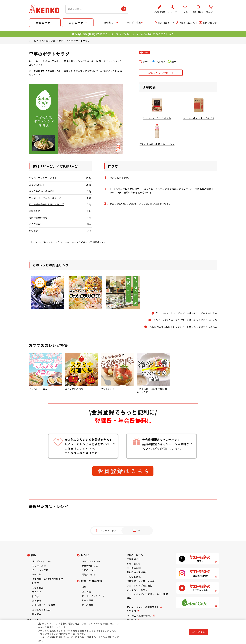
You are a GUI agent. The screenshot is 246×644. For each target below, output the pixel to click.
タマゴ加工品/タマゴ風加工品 (48, 579)
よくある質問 (134, 568)
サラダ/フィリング (42, 561)
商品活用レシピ (90, 566)
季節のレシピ (89, 570)
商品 (34, 555)
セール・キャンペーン (93, 596)
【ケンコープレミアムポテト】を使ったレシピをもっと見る (186, 313)
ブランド (37, 592)
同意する (198, 632)
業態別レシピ (89, 574)
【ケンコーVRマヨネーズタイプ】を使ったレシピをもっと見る (184, 320)
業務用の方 (43, 23)
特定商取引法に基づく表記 (141, 581)
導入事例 (86, 592)
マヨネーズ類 (39, 566)
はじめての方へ (135, 555)
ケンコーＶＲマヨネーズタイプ (45, 198)
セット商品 (88, 600)
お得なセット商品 (41, 610)
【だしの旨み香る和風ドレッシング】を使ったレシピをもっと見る (182, 327)
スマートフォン (108, 530)
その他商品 (38, 588)
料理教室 (37, 614)
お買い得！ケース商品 (44, 605)
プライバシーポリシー (138, 590)
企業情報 (131, 611)
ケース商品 (87, 605)
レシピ (85, 555)
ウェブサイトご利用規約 (139, 585)
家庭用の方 (76, 23)
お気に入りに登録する (161, 73)
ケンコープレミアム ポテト (43, 178)
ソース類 (37, 574)
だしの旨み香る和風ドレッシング (46, 204)
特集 (84, 587)
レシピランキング (91, 561)
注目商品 (37, 601)
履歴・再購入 (198, 9)
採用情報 (131, 620)
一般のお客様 (134, 577)
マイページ (172, 9)
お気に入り (185, 9)
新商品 (36, 596)
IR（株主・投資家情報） (139, 616)
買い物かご (211, 9)
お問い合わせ (134, 564)
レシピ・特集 (134, 22)
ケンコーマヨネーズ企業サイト (143, 607)
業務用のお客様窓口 (137, 572)
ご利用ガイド (134, 559)
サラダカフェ (78, 71)
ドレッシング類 (40, 570)
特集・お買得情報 (92, 581)
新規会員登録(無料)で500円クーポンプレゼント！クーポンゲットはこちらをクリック (123, 34)
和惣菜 (36, 583)
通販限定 (108, 22)
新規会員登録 (160, 9)
